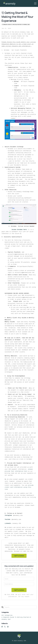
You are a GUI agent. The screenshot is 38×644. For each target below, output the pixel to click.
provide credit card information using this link (19, 487)
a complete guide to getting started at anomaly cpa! (16, 24)
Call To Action (19, 556)
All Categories (7, 615)
